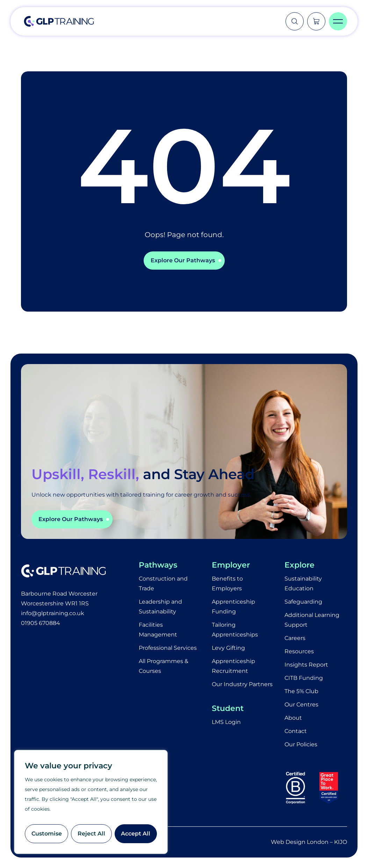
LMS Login (226, 722)
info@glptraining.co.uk (53, 613)
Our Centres (301, 705)
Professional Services (168, 648)
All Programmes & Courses (164, 666)
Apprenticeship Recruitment (233, 666)
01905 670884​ (41, 623)
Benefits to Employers (227, 584)
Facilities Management (158, 630)
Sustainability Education (303, 584)
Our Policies (301, 744)
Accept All (136, 834)
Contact (296, 731)
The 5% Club (301, 691)
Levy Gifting (228, 648)
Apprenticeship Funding (233, 607)
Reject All (91, 834)
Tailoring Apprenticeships (235, 630)
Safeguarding (303, 602)
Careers (295, 638)
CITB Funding (304, 678)
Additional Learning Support (312, 620)
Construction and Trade (163, 584)
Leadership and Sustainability (160, 607)
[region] (91, 802)
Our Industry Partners (242, 684)
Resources (299, 651)
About (293, 718)
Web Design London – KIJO (309, 842)
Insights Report (306, 665)
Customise (47, 834)
